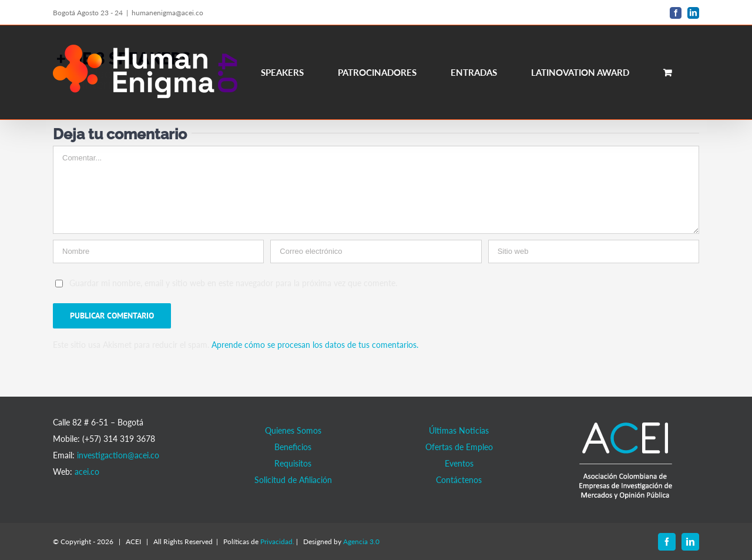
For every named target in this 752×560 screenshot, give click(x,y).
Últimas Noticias (459, 430)
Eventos (459, 463)
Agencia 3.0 (361, 541)
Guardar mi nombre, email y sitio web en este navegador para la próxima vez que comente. (233, 283)
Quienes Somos (293, 430)
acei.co (87, 472)
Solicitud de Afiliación (293, 480)
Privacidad (276, 541)
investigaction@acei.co (118, 455)
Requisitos (293, 463)
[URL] (594, 252)
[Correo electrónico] (376, 252)
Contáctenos (459, 480)
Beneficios (293, 447)
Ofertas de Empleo (459, 447)
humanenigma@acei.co (167, 13)
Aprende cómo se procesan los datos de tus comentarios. (315, 345)
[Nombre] (158, 252)
